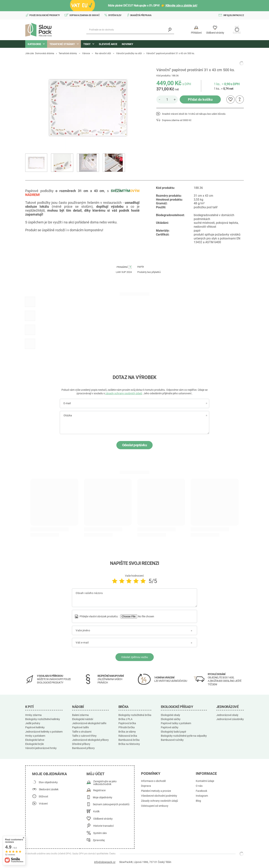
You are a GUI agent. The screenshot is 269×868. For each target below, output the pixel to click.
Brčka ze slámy (127, 732)
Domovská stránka (45, 53)
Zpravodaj (99, 840)
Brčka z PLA (125, 719)
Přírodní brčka (127, 727)
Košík (96, 811)
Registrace (99, 790)
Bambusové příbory (83, 748)
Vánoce (86, 53)
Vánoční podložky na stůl (129, 53)
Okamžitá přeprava (141, 15)
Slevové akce (108, 44)
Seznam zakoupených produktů (111, 804)
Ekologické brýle (34, 744)
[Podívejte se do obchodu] (130, 30)
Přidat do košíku (200, 99)
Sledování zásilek (49, 789)
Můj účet (95, 774)
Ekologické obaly (170, 715)
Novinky (127, 44)
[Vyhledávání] (170, 30)
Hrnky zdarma (33, 715)
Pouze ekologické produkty (45, 15)
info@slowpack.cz (234, 15)
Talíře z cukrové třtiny (84, 736)
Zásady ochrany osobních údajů (160, 801)
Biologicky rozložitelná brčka (135, 715)
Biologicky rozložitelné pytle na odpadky (184, 736)
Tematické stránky (68, 53)
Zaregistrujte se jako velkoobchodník (105, 783)
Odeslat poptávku (134, 445)
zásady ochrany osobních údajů (124, 393)
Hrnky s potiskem (35, 736)
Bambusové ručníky (172, 740)
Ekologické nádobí (83, 719)
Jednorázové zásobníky (230, 719)
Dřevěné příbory (81, 744)
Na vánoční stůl (103, 53)
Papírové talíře (80, 727)
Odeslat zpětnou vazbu (135, 657)
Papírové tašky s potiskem (176, 723)
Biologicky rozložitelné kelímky (43, 719)
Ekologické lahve (35, 740)
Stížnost (43, 797)
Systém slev (115, 15)
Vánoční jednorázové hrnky (41, 748)
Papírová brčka (127, 723)
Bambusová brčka (129, 740)
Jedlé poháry (33, 723)
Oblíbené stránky (103, 819)
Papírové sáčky (170, 727)
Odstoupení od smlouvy (155, 806)
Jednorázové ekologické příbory (90, 740)
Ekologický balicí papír (174, 732)
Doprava (146, 786)
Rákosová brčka (128, 736)
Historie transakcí (103, 826)
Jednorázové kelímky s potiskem (44, 732)
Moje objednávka (50, 774)
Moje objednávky (103, 797)
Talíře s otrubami (82, 732)
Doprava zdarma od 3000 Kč (85, 15)
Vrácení (43, 804)
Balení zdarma (80, 715)
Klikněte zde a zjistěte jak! (181, 6)
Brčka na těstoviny (129, 744)
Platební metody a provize (156, 791)
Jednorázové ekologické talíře (89, 723)
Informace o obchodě (153, 781)
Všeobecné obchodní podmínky (159, 796)
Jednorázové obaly (227, 715)
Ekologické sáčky (171, 719)
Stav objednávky (48, 782)
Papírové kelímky (35, 727)
